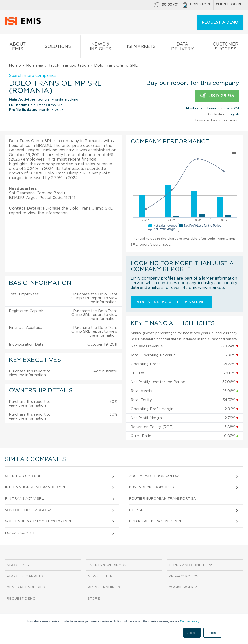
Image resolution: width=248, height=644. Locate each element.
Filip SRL (137, 510)
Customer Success (226, 48)
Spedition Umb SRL (23, 476)
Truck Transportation (69, 66)
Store (94, 599)
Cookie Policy (183, 587)
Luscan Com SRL (21, 533)
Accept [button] (192, 633)
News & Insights (101, 48)
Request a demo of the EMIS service (171, 302)
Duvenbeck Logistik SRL (153, 487)
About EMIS (17, 48)
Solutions (58, 47)
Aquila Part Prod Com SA (154, 476)
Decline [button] (212, 633)
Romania (35, 66)
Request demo (21, 599)
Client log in (228, 4)
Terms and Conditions (191, 565)
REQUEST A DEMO (220, 22)
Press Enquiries (104, 587)
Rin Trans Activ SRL (24, 499)
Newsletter (100, 576)
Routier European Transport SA (162, 499)
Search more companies (33, 76)
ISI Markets (141, 47)
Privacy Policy (183, 576)
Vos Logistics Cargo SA (28, 510)
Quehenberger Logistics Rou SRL (39, 521)
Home (15, 66)
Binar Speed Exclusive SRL (155, 521)
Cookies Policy (189, 621)
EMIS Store (197, 5)
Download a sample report (217, 120)
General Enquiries (26, 587)
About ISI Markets (25, 576)
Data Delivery (182, 48)
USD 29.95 (217, 96)
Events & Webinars (107, 565)
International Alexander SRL (35, 487)
